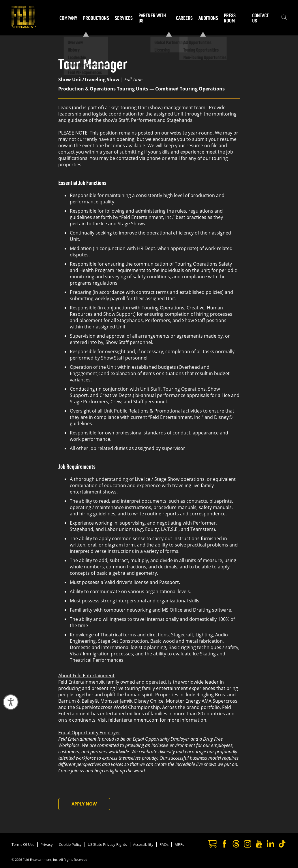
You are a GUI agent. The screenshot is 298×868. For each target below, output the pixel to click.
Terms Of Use (23, 844)
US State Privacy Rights (107, 844)
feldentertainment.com (133, 720)
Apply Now (84, 804)
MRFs (179, 844)
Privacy (47, 844)
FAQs (164, 844)
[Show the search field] (284, 18)
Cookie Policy (70, 844)
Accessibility (143, 844)
